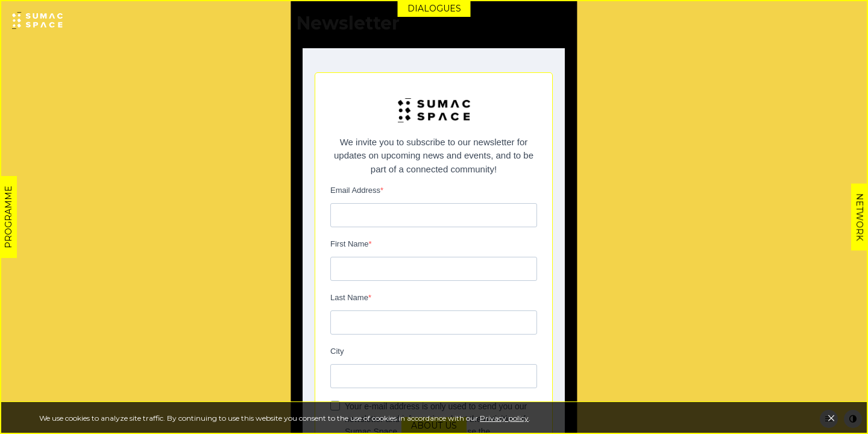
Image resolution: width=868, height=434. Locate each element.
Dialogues (434, 8)
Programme (8, 217)
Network (860, 217)
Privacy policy (504, 418)
